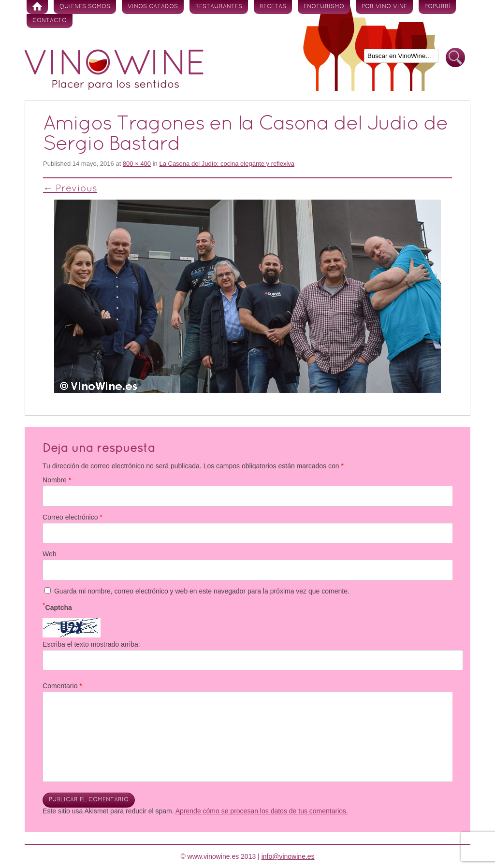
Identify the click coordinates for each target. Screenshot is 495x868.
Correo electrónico (73, 517)
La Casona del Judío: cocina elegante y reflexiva (227, 164)
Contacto (50, 21)
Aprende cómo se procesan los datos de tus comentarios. (262, 811)
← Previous (70, 189)
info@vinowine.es (288, 856)
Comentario (62, 686)
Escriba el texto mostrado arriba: (91, 644)
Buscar (455, 58)
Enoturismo (324, 7)
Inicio (37, 7)
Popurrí (437, 7)
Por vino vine (384, 7)
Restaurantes (219, 7)
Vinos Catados (153, 7)
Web (50, 554)
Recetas (273, 7)
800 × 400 (137, 164)
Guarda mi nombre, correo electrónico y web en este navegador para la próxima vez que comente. (202, 591)
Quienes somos (85, 7)
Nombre (57, 480)
